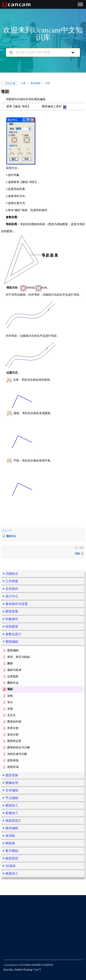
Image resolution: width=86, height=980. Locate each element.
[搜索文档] (11, 52)
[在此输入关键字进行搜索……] (39, 52)
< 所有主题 (9, 83)
